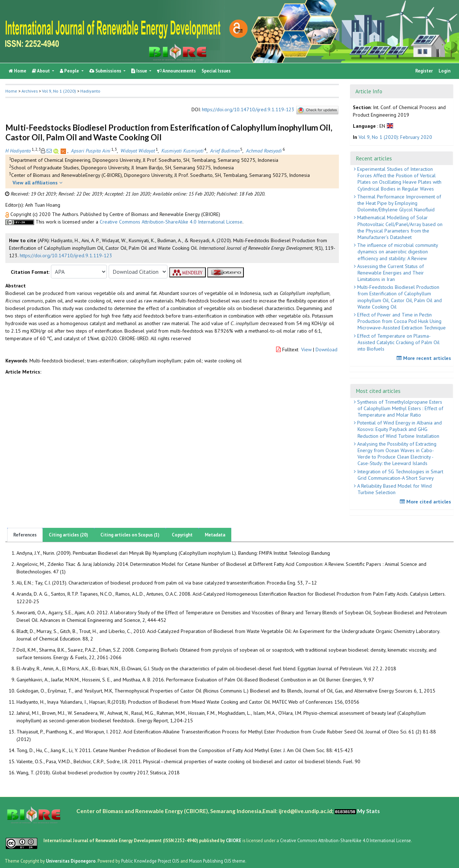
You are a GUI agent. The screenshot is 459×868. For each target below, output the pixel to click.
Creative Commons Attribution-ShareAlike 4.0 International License (171, 222)
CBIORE (234, 840)
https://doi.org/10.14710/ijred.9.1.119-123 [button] (66, 255)
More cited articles (426, 502)
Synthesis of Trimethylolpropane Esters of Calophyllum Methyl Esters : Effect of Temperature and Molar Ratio (399, 408)
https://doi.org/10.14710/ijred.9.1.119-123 (248, 110)
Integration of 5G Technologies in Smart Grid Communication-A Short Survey (399, 475)
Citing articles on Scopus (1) (130, 535)
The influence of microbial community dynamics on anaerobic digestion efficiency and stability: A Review (397, 252)
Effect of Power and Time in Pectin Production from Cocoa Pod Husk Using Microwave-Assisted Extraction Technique (401, 321)
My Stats (368, 811)
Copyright (182, 535)
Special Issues (216, 71)
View (306, 349)
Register (424, 71)
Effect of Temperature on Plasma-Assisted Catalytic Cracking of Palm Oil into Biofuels (398, 342)
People (70, 71)
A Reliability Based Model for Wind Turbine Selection (394, 489)
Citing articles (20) (68, 535)
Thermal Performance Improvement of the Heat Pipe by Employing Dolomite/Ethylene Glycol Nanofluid (398, 203)
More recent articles (425, 358)
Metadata (215, 535)
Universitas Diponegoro (71, 861)
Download (326, 349)
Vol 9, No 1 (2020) (59, 91)
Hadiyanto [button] (90, 91)
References (25, 535)
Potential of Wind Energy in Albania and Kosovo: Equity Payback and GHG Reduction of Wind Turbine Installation (399, 429)
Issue (140, 71)
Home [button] (11, 91)
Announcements (176, 71)
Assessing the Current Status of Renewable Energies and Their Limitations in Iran (390, 273)
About (41, 71)
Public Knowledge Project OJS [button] (150, 861)
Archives (30, 91)
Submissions (106, 71)
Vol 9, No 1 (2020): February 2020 (395, 137)
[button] (8, 214)
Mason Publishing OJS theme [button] (217, 861)
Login (444, 71)
